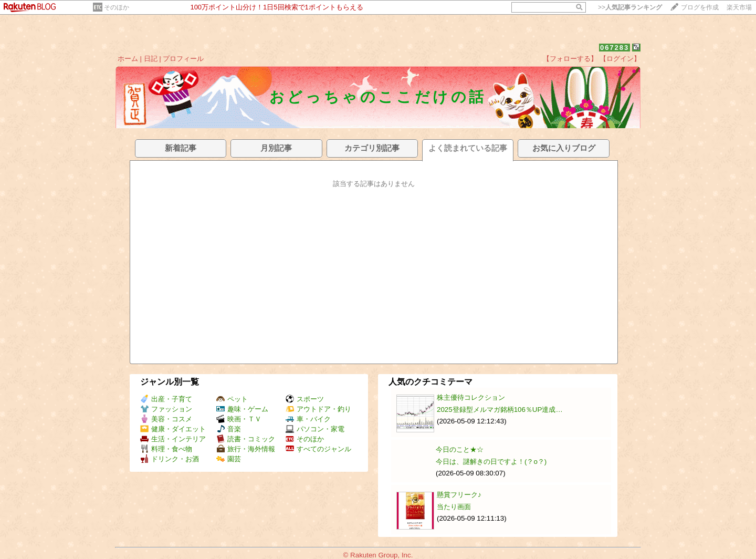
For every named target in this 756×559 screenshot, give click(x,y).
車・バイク (308, 419)
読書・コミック (246, 439)
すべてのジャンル (318, 449)
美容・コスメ (166, 419)
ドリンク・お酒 (170, 459)
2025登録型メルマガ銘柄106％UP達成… (500, 410)
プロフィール (183, 59)
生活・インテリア (173, 439)
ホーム (128, 59)
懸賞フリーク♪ (459, 495)
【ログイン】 (620, 59)
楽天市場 (739, 7)
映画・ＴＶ (239, 419)
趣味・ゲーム (242, 409)
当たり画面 (454, 507)
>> (630, 7)
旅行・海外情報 (246, 449)
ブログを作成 (700, 7)
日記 (151, 59)
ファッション (166, 409)
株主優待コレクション (471, 397)
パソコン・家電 (315, 429)
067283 (615, 48)
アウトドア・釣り (318, 409)
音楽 (229, 429)
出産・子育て (166, 399)
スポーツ (305, 399)
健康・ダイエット (173, 429)
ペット (232, 399)
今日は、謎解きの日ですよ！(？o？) (491, 462)
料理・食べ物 (166, 449)
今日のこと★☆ (460, 449)
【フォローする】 (570, 59)
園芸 (229, 459)
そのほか (117, 7)
